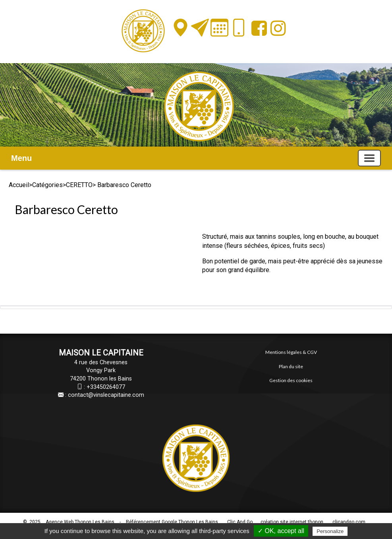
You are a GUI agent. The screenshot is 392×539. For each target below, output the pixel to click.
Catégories (47, 185)
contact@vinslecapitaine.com (106, 395)
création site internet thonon (292, 522)
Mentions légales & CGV (291, 352)
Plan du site (291, 366)
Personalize (330, 531)
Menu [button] (21, 158)
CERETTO (79, 185)
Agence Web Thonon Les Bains (80, 522)
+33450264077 (106, 387)
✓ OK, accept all (281, 531)
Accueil (19, 185)
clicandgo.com (349, 522)
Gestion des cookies (291, 380)
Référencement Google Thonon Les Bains (172, 522)
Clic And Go (240, 522)
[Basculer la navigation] (369, 158)
